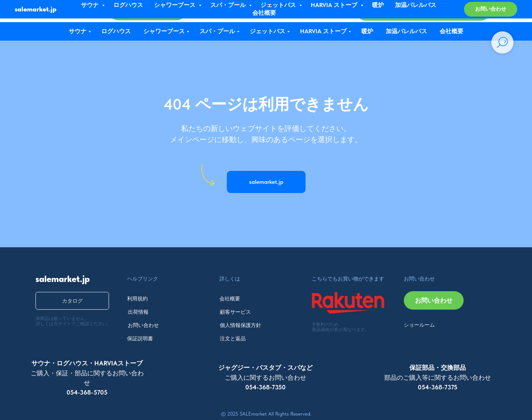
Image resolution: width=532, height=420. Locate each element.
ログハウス (116, 31)
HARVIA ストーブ (323, 31)
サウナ (78, 31)
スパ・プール (217, 31)
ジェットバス (267, 31)
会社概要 (451, 31)
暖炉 (367, 31)
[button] (423, 11)
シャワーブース (164, 31)
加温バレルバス (406, 31)
